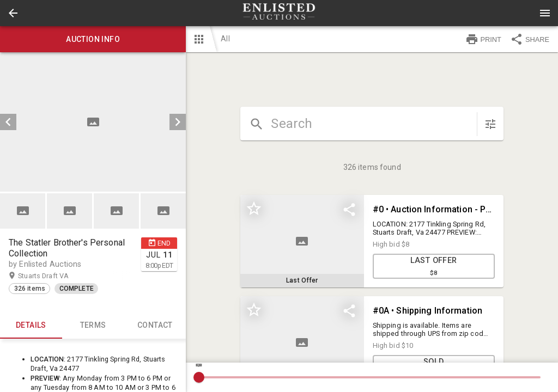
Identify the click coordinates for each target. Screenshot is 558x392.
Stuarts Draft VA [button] (54, 276)
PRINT (483, 39)
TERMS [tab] (93, 326)
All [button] (225, 39)
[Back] (13, 13)
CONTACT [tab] (155, 326)
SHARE (530, 39)
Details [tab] (31, 326)
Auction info (93, 39)
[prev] (8, 122)
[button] (13, 13)
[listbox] (93, 122)
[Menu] (545, 13)
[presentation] (279, 13)
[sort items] (490, 124)
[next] (178, 122)
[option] (93, 122)
